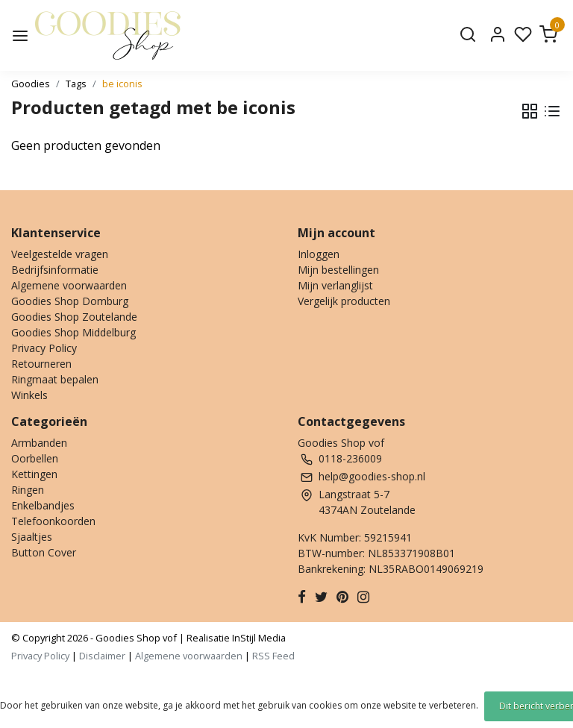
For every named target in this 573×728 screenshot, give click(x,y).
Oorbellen (35, 458)
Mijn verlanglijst (335, 285)
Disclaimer (102, 656)
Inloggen (319, 254)
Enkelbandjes (43, 505)
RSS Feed (273, 656)
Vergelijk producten (344, 301)
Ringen (28, 490)
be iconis (122, 84)
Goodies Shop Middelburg (73, 332)
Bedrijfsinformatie (55, 270)
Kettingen (34, 474)
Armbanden (39, 443)
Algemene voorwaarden (69, 285)
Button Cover (44, 552)
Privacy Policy (44, 348)
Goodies (31, 84)
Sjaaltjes (32, 537)
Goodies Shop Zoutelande (74, 317)
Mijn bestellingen (338, 270)
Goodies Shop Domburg (70, 301)
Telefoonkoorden (53, 521)
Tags (76, 84)
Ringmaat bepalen (55, 379)
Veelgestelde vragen (60, 254)
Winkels (29, 395)
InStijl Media (258, 638)
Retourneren (41, 364)
